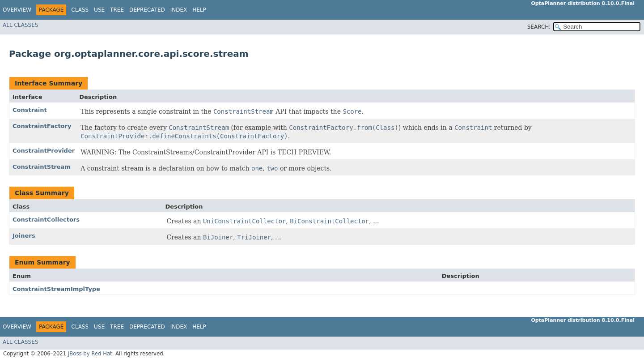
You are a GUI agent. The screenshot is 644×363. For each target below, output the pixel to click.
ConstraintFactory (42, 126)
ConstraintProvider (44, 151)
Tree (117, 10)
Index (179, 10)
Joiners (24, 236)
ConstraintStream (42, 167)
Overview (17, 10)
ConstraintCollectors (46, 220)
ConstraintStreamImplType (56, 289)
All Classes (20, 25)
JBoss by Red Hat (90, 354)
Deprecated (147, 10)
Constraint (30, 110)
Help (199, 10)
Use (99, 10)
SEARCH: (539, 27)
